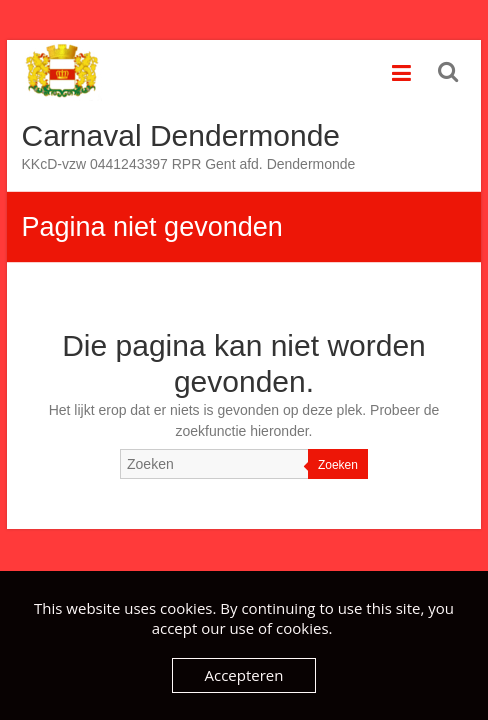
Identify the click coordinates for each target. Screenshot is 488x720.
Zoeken (338, 465)
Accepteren (244, 675)
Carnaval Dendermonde (181, 135)
